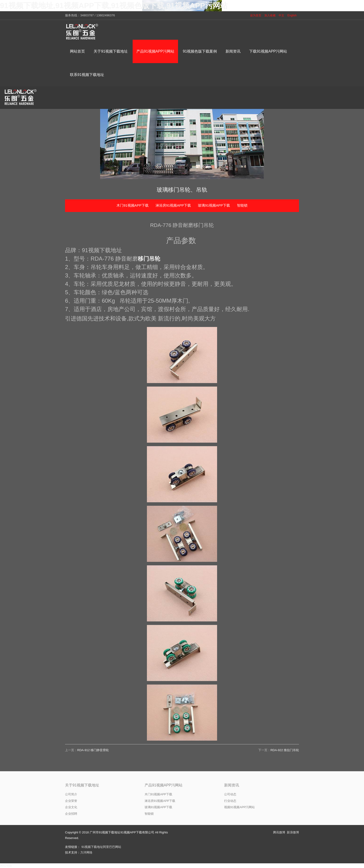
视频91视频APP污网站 (239, 807)
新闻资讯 (232, 785)
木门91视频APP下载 (133, 205)
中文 (281, 15)
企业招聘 (71, 814)
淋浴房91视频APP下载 (173, 205)
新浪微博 (293, 832)
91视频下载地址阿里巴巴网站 (101, 847)
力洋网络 (86, 852)
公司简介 (71, 794)
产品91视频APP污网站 (164, 785)
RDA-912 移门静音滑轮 (93, 750)
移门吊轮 (149, 259)
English (292, 15)
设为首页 (256, 15)
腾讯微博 (279, 832)
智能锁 (242, 205)
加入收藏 (270, 15)
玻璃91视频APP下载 (214, 205)
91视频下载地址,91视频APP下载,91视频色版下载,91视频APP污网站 (114, 6)
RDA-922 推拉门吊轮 (285, 750)
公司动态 (230, 794)
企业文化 (71, 807)
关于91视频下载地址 (82, 785)
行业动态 (230, 801)
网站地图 (6, 866)
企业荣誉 (71, 801)
